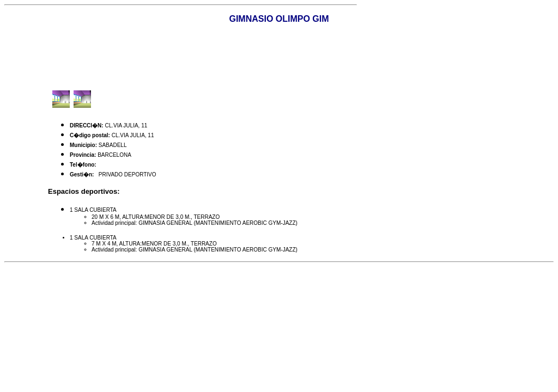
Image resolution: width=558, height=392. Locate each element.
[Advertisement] (279, 57)
